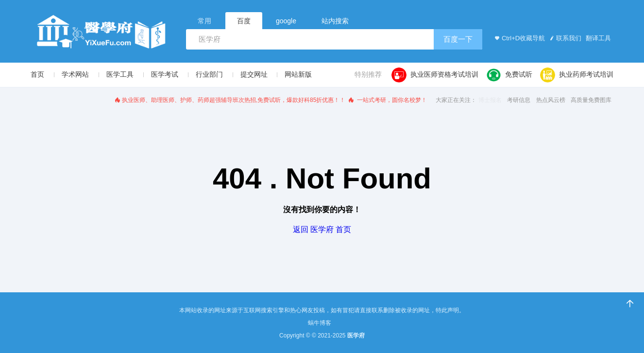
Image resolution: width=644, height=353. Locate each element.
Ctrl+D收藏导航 (519, 38)
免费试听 (509, 75)
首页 (37, 74)
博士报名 (490, 100)
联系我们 (564, 38)
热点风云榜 (551, 100)
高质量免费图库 (591, 100)
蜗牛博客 (320, 323)
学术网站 (75, 74)
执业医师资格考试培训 (435, 75)
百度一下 (458, 39)
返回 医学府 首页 (322, 229)
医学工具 (120, 74)
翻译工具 (597, 38)
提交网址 (254, 74)
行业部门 (209, 74)
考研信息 (519, 100)
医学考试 (165, 74)
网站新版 (298, 74)
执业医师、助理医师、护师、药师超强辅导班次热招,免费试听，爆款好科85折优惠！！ (229, 100)
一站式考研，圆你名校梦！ (387, 100)
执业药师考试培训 (577, 75)
